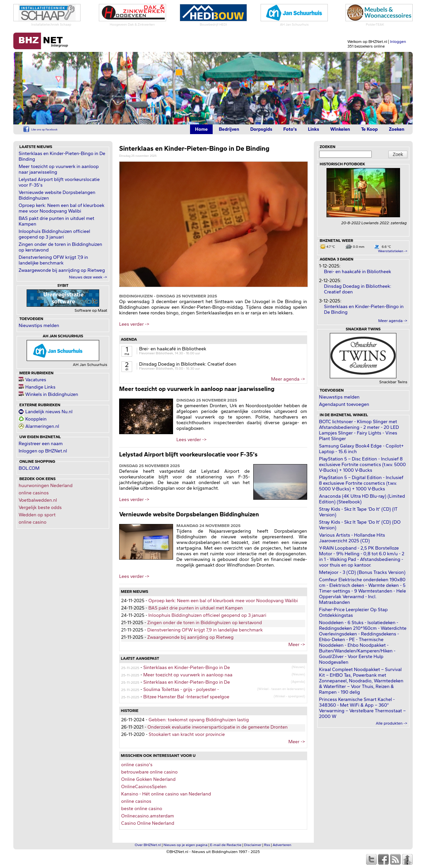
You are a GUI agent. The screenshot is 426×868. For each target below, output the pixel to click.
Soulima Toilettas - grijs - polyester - (181, 690)
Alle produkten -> (392, 723)
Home (201, 129)
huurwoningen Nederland (46, 486)
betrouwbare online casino (149, 772)
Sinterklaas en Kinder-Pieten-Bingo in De (186, 668)
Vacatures (36, 380)
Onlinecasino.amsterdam (148, 816)
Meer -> (297, 645)
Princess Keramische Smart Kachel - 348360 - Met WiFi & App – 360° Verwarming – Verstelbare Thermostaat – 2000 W (363, 708)
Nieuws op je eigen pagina (185, 845)
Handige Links (40, 387)
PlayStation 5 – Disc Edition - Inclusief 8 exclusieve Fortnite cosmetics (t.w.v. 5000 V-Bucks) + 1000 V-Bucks (363, 465)
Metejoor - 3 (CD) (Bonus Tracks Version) (362, 572)
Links (314, 129)
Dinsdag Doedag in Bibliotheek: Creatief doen (188, 364)
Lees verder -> (134, 324)
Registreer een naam (41, 444)
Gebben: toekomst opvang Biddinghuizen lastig (199, 720)
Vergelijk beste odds (40, 508)
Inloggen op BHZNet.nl (43, 451)
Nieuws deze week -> (88, 277)
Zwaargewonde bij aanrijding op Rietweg (62, 270)
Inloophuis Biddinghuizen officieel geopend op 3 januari (54, 234)
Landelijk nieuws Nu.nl (49, 412)
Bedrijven (229, 129)
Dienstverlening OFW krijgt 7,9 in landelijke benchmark (53, 260)
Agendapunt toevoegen (344, 404)
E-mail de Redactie (226, 845)
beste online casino (142, 809)
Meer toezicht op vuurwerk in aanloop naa (188, 675)
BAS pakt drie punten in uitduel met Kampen (196, 608)
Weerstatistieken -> (393, 251)
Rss (267, 845)
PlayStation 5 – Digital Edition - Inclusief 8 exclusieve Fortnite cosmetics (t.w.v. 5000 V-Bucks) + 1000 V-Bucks (361, 483)
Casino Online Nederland (148, 823)
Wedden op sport (37, 515)
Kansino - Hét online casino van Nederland (166, 794)
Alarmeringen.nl (42, 426)
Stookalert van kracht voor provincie (187, 734)
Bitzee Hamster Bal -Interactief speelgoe (186, 697)
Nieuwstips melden (39, 326)
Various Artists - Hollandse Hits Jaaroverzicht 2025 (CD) (352, 538)
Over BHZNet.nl (148, 845)
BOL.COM (29, 468)
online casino (33, 522)
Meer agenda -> (288, 379)
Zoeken (397, 129)
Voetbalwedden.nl (38, 500)
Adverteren (282, 845)
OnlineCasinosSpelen (144, 787)
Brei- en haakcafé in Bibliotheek (173, 349)
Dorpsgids (261, 129)
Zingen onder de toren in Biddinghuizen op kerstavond (205, 623)
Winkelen (340, 129)
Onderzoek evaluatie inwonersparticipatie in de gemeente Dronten (217, 727)
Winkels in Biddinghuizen (52, 394)
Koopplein (36, 419)
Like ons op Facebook (44, 129)
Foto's (290, 129)
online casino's (137, 765)
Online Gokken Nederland (148, 779)
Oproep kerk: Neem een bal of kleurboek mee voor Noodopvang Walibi (62, 208)
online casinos (34, 493)
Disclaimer (253, 845)
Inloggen (398, 42)
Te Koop (369, 129)
